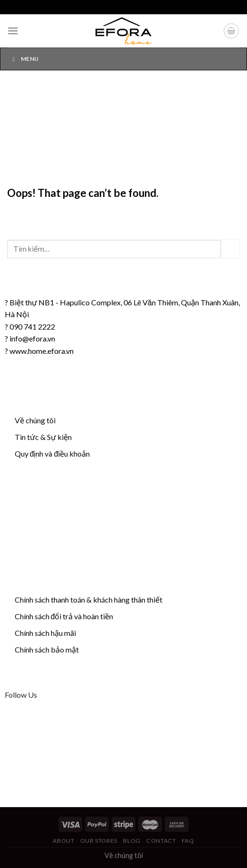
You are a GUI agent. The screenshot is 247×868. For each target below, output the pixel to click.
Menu (24, 59)
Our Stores (99, 841)
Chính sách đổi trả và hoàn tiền (64, 616)
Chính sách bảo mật (47, 649)
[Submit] (230, 249)
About (63, 841)
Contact (161, 841)
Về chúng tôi (35, 420)
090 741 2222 (32, 327)
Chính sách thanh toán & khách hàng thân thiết (89, 600)
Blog (132, 841)
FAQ (188, 841)
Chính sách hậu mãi (45, 633)
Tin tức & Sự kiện (43, 437)
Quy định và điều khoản (52, 454)
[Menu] (13, 31)
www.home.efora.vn (42, 351)
